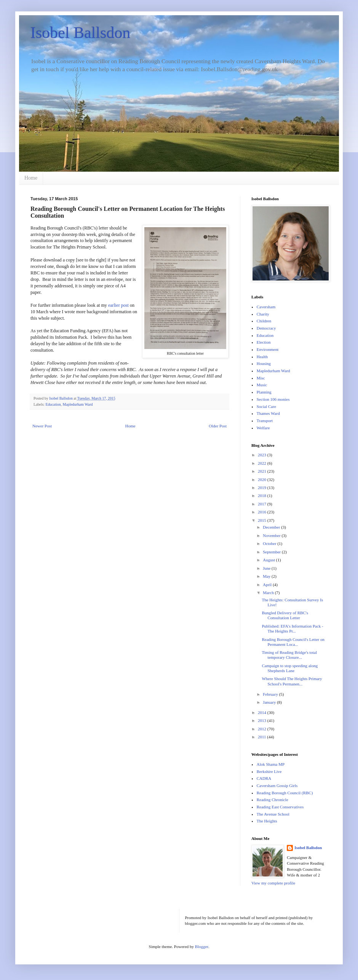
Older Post (218, 426)
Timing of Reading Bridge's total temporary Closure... (289, 655)
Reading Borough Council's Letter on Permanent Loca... (293, 642)
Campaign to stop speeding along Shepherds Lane (290, 668)
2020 (263, 480)
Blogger (202, 947)
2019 (263, 488)
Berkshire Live (269, 771)
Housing (264, 363)
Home (31, 178)
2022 (263, 463)
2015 (263, 520)
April (268, 585)
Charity (263, 314)
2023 (263, 455)
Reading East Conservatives (280, 807)
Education (53, 404)
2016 (263, 512)
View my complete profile (273, 883)
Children (264, 321)
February (271, 694)
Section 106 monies (273, 399)
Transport (265, 421)
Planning (264, 392)
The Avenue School (273, 814)
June (267, 568)
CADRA (264, 778)
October (270, 543)
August (269, 560)
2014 (263, 712)
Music (262, 385)
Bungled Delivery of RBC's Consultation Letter (285, 615)
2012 (263, 729)
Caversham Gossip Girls (277, 786)
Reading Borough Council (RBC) (285, 793)
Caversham (266, 307)
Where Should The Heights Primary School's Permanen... (292, 681)
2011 (262, 737)
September (272, 552)
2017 (263, 504)
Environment (268, 349)
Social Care (266, 406)
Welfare (263, 428)
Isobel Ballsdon (80, 33)
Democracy (266, 328)
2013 (263, 720)
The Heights (267, 821)
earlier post (118, 305)
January (270, 702)
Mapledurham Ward (78, 404)
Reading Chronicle (272, 800)
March (269, 593)
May (267, 576)
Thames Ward (268, 413)
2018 (263, 496)
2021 (263, 471)
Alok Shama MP (271, 764)
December (272, 527)
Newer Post (42, 426)
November (272, 535)
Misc (261, 378)
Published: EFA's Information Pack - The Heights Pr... (292, 629)
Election (264, 342)
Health (262, 357)
